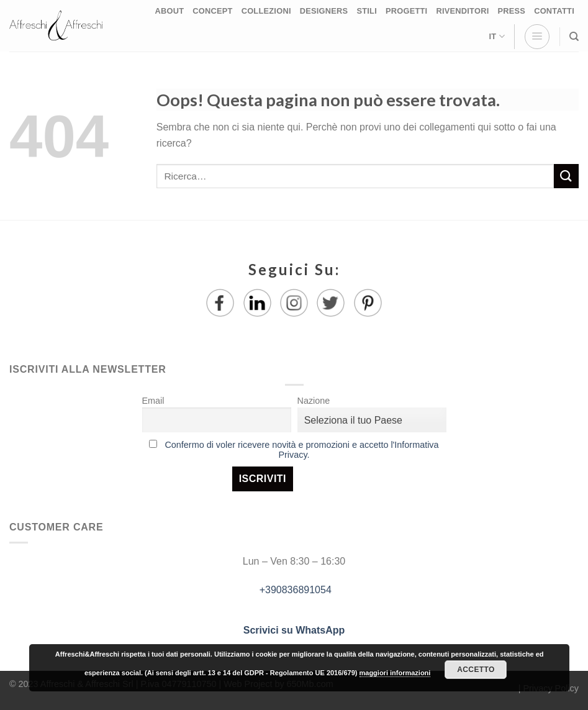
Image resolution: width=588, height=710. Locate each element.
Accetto (476, 670)
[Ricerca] (574, 37)
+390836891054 (294, 590)
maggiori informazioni (395, 673)
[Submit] (566, 176)
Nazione (314, 401)
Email (153, 401)
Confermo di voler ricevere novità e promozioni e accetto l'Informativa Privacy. (301, 450)
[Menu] (537, 37)
